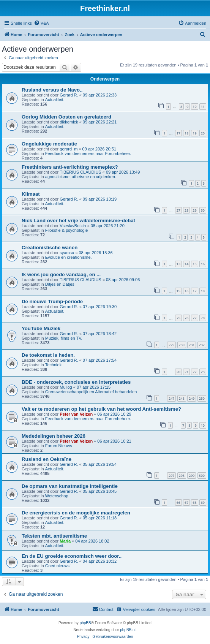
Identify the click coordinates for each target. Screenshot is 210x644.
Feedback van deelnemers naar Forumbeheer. (88, 153)
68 (194, 502)
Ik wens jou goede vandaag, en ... (61, 275)
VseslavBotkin (73, 226)
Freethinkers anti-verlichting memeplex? (70, 167)
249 (192, 398)
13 (178, 264)
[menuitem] (41, 23)
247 (171, 398)
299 (192, 475)
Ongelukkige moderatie (49, 144)
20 (203, 133)
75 (178, 318)
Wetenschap (57, 496)
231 (192, 345)
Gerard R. (69, 95)
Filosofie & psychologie (67, 230)
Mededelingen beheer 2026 (54, 436)
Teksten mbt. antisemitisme (54, 536)
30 (203, 210)
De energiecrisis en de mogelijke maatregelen (76, 513)
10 (194, 107)
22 (194, 372)
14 (186, 264)
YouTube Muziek (41, 328)
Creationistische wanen (50, 248)
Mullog (66, 387)
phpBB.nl (128, 630)
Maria (65, 541)
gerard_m (69, 149)
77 (194, 318)
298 (182, 475)
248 (182, 398)
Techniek (53, 365)
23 (203, 372)
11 (203, 107)
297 (171, 475)
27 (178, 210)
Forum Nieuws (59, 446)
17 (178, 133)
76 (186, 318)
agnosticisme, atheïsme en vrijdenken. (81, 177)
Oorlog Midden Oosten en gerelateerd (66, 117)
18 (186, 133)
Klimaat (31, 194)
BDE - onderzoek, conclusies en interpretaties (76, 382)
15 (194, 264)
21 (186, 372)
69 (203, 502)
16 (203, 264)
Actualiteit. (55, 100)
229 (171, 345)
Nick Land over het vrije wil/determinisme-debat (78, 221)
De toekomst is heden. (48, 355)
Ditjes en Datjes (60, 284)
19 (194, 133)
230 (182, 345)
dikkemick (69, 122)
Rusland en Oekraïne (47, 459)
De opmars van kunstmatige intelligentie (70, 486)
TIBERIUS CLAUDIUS (80, 172)
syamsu (67, 253)
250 (202, 398)
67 (186, 502)
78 (203, 318)
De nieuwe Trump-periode (52, 301)
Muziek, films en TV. (64, 338)
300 (202, 475)
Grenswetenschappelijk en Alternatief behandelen (91, 392)
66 (178, 502)
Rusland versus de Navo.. (52, 90)
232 (202, 345)
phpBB (85, 623)
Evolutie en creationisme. (69, 257)
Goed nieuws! (58, 566)
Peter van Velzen (76, 414)
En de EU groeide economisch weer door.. (72, 556)
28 (186, 210)
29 (194, 210)
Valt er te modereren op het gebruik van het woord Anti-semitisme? (101, 409)
